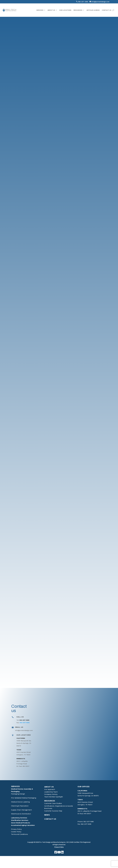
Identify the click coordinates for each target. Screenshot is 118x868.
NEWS (47, 815)
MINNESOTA (82, 809)
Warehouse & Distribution (21, 814)
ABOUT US (51, 10)
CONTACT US (107, 10)
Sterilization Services (20, 820)
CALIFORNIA (82, 791)
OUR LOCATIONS (65, 10)
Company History (51, 794)
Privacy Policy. (59, 847)
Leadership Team (51, 792)
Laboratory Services (19, 818)
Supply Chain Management (21, 810)
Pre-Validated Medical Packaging (24, 798)
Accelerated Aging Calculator (23, 825)
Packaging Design (18, 794)
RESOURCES (78, 10)
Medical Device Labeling (20, 802)
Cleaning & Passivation (20, 806)
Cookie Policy (16, 832)
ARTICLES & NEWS (93, 10)
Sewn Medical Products (21, 823)
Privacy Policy (16, 829)
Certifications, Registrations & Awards (59, 806)
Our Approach (50, 789)
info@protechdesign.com (100, 2)
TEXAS (80, 800)
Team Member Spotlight (54, 797)
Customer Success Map (53, 811)
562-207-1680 (83, 2)
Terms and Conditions (19, 834)
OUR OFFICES (84, 787)
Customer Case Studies (53, 803)
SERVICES (40, 10)
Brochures (48, 808)
